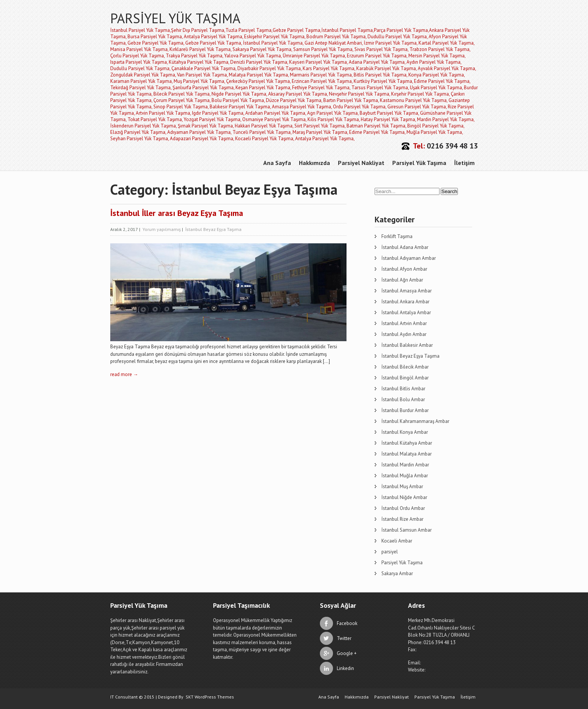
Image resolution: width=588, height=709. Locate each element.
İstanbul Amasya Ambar (406, 291)
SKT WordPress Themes (210, 697)
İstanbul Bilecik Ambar (405, 367)
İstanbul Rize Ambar (402, 519)
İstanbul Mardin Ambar (405, 465)
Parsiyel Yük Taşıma (419, 163)
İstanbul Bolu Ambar (403, 399)
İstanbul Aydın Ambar (404, 334)
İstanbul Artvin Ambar (404, 323)
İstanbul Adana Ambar (405, 247)
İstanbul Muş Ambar (402, 486)
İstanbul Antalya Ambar (406, 313)
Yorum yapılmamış (162, 229)
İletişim (464, 163)
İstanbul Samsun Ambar (406, 530)
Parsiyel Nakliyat (361, 163)
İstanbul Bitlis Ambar (403, 389)
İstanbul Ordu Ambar (403, 508)
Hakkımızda (314, 163)
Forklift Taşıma (397, 236)
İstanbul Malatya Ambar (406, 454)
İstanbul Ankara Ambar (405, 302)
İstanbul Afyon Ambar (404, 269)
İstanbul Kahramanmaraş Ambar (415, 421)
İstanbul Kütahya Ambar (407, 443)
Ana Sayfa (277, 163)
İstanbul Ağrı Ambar (402, 280)
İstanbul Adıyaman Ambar (409, 258)
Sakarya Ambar (397, 573)
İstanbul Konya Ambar (405, 432)
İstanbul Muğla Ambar (405, 476)
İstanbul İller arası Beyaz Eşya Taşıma (177, 213)
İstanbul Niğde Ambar (404, 497)
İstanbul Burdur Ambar (405, 410)
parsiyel (390, 552)
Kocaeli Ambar (397, 541)
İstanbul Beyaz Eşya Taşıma (213, 229)
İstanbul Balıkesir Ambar (407, 345)
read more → (124, 374)
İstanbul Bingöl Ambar (405, 378)
